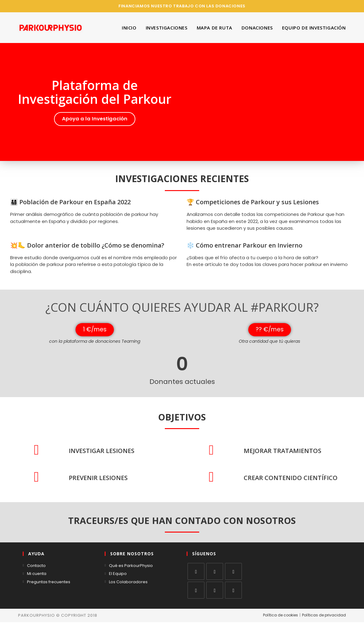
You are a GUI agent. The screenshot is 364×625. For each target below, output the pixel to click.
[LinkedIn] (196, 593)
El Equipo (118, 577)
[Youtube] (215, 593)
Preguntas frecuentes (49, 585)
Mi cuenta (37, 577)
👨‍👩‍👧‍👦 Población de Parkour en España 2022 (70, 202)
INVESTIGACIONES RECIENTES (182, 179)
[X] (196, 574)
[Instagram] (233, 574)
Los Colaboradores (128, 585)
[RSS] (233, 593)
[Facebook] (215, 574)
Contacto (36, 568)
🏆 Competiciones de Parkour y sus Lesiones (253, 202)
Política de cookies (281, 618)
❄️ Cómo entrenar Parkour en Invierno (244, 245)
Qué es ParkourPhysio (131, 568)
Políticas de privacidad (324, 618)
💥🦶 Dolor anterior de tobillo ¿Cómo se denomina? (87, 245)
